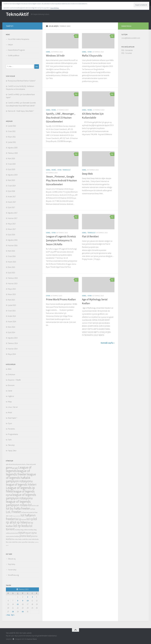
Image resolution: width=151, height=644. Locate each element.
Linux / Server (13, 407)
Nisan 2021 (12, 137)
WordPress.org (13, 575)
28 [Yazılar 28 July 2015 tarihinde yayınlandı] (13, 612)
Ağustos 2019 (13, 175)
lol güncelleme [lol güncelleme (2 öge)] (17, 516)
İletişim (10, 45)
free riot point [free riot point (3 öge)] (31, 464)
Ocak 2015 (12, 311)
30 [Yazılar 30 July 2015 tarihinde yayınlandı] (23, 612)
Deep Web (87, 174)
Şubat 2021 (12, 142)
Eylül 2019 (12, 169)
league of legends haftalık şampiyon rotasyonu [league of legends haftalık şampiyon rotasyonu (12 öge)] (21, 478)
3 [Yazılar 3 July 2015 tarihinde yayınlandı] (28, 597)
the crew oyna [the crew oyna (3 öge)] (20, 542)
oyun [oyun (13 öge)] (22, 532)
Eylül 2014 (12, 332)
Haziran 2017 (13, 218)
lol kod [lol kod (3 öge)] (24, 519)
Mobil (54, 110)
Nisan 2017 (12, 229)
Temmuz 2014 (13, 343)
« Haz (8, 615)
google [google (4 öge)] (15, 468)
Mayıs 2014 (12, 354)
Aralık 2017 (12, 197)
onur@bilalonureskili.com (131, 38)
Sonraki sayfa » (108, 343)
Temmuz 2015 (13, 278)
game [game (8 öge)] (9, 468)
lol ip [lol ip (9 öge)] (19, 519)
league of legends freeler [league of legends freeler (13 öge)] (18, 473)
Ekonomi (11, 385)
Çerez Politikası (55, 8)
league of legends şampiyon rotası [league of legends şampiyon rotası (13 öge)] (18, 503)
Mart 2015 (11, 300)
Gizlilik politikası (14, 55)
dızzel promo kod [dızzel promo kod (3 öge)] (19, 464)
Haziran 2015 (13, 283)
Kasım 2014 (12, 322)
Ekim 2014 (12, 327)
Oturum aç (12, 559)
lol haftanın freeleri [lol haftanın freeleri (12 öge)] (21, 517)
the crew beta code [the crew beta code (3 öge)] (19, 539)
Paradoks (11, 429)
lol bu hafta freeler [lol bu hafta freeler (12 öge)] (18, 508)
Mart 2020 (11, 158)
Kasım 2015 (12, 262)
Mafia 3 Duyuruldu (92, 56)
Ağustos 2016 (13, 240)
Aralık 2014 (12, 316)
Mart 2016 (11, 251)
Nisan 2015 (12, 294)
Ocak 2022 (12, 131)
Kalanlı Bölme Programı (16, 50)
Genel (48, 52)
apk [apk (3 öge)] (7, 464)
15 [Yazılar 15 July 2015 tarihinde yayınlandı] (18, 604)
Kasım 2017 (12, 202)
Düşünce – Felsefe (14, 380)
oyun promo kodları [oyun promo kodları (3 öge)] (13, 536)
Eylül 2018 (12, 191)
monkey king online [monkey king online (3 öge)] (21, 530)
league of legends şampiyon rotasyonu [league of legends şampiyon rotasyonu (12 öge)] (21, 496)
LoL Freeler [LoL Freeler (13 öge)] (13, 512)
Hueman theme (32, 639)
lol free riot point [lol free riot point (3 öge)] (27, 512)
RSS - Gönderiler (127, 50)
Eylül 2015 (12, 273)
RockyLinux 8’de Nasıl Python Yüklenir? (22, 81)
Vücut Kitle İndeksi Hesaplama (19, 39)
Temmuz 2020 (13, 153)
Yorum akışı (12, 570)
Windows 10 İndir (55, 56)
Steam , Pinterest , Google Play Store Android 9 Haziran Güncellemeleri (61, 180)
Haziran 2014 (13, 349)
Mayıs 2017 (12, 224)
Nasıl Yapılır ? (13, 418)
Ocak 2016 (12, 256)
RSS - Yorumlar (127, 53)
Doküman (12, 374)
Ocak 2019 (12, 186)
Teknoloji (67, 170)
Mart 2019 (11, 180)
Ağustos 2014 (13, 338)
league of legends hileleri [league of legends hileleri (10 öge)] (21, 485)
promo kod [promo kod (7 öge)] (25, 536)
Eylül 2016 (12, 235)
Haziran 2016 (13, 245)
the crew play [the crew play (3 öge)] (30, 542)
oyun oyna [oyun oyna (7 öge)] (31, 533)
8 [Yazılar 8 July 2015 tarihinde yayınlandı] (18, 601)
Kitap (10, 402)
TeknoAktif (17, 14)
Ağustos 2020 (13, 148)
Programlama (13, 434)
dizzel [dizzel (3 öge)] (11, 464)
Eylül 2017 (12, 207)
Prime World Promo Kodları (61, 299)
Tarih (10, 440)
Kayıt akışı (12, 564)
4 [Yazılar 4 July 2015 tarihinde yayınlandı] (32, 597)
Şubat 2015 (12, 305)
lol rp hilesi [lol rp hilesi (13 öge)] (20, 522)
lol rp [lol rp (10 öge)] (30, 519)
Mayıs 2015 (12, 289)
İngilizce (11, 396)
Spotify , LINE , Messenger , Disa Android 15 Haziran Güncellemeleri (61, 118)
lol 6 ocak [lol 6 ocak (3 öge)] (35, 506)
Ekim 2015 (12, 267)
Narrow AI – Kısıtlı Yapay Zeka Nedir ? (21, 111)
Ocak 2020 (12, 164)
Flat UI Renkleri (90, 236)
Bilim (10, 369)
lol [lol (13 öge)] (30, 505)
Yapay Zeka (12, 451)
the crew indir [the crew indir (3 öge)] (10, 542)
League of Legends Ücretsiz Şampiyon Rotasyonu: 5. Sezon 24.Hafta (61, 240)
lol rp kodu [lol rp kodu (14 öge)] (21, 526)
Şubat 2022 (12, 126)
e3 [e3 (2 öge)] (26, 464)
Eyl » (13, 615)
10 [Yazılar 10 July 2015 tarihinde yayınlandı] (28, 601)
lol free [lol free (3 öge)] (33, 509)
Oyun (90, 52)
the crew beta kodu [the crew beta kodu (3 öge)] (32, 539)
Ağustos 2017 (13, 213)
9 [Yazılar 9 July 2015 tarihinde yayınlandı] (23, 601)
